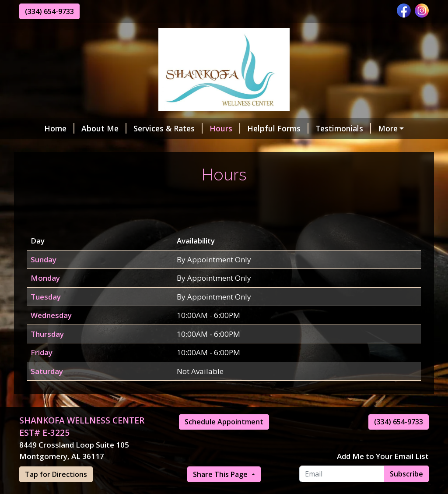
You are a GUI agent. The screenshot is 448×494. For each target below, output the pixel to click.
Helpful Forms (260, 128)
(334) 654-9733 (49, 11)
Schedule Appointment (224, 441)
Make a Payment (200, 147)
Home (41, 128)
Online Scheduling (63, 147)
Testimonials (325, 128)
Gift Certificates (394, 128)
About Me (86, 128)
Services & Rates (150, 128)
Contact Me (133, 147)
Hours (207, 128)
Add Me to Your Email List (383, 475)
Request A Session (276, 147)
